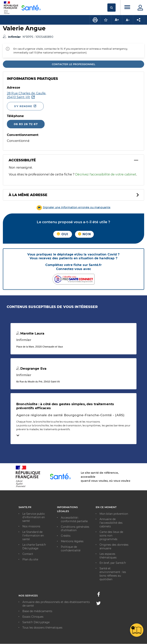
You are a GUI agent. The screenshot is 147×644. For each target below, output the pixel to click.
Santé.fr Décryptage (36, 622)
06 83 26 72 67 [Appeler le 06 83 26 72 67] (26, 124)
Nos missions (31, 526)
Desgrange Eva (31, 368)
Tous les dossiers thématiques (42, 628)
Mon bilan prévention (114, 514)
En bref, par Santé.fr (113, 563)
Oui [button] (62, 234)
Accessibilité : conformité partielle (74, 519)
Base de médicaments (37, 611)
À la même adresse (28, 195)
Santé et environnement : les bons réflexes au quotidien (113, 574)
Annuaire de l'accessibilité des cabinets (111, 523)
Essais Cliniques (33, 617)
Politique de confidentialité (71, 549)
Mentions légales (72, 541)
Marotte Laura (30, 333)
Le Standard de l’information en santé (33, 536)
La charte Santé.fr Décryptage (34, 547)
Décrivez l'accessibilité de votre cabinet (106, 174)
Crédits (66, 536)
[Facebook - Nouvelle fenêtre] (99, 595)
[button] (74, 207)
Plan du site (30, 559)
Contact (28, 554)
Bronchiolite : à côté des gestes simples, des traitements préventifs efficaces (65, 406)
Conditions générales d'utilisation (75, 529)
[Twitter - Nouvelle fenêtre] (98, 604)
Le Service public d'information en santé (34, 517)
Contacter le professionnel (74, 64)
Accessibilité (22, 160)
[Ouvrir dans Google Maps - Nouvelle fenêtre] (27, 95)
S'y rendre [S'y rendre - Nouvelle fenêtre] (23, 106)
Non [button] (85, 234)
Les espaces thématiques (108, 556)
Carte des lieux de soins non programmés (111, 536)
